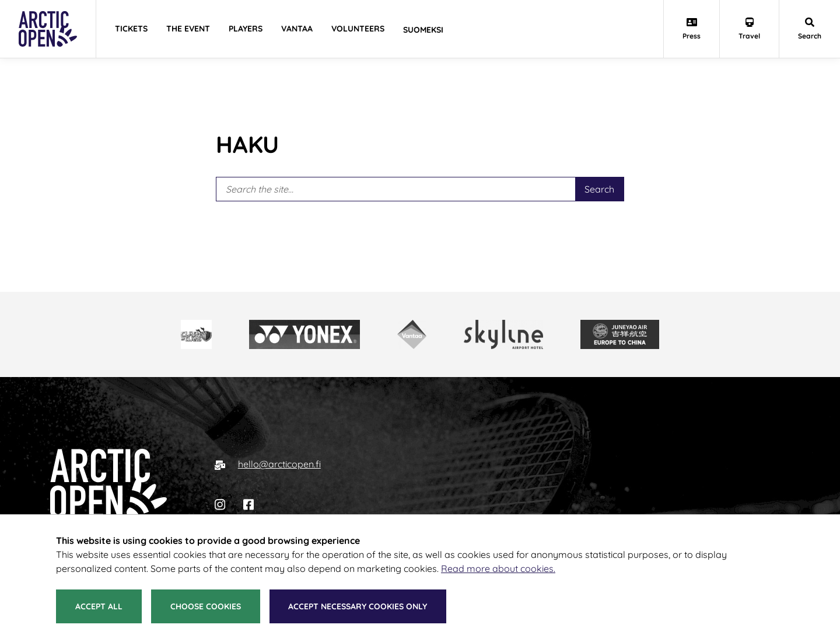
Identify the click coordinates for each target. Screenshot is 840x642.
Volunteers (358, 29)
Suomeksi (423, 30)
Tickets (131, 29)
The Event (188, 29)
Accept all (99, 606)
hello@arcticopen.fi (279, 464)
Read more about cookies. (498, 568)
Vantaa (297, 29)
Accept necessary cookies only (358, 606)
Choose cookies (206, 606)
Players (246, 29)
